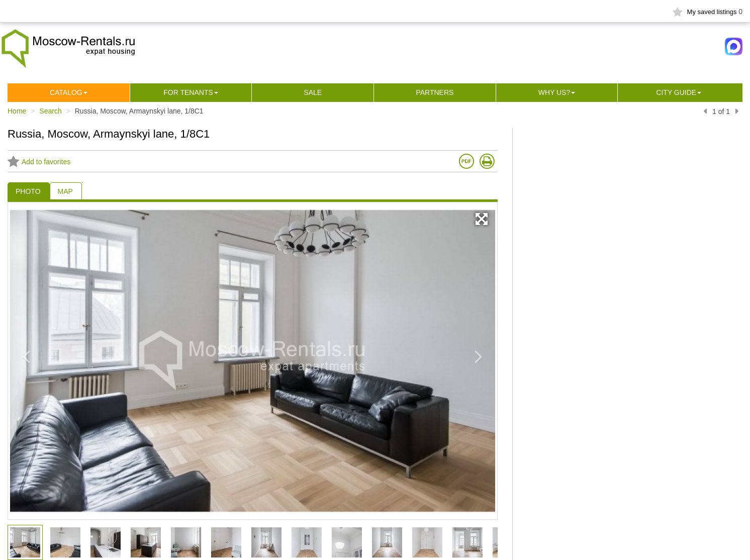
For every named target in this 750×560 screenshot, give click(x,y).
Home (17, 111)
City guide (676, 92)
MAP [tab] (65, 191)
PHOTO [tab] (28, 191)
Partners (435, 92)
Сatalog (66, 92)
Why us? (554, 92)
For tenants (188, 92)
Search (50, 111)
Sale (313, 92)
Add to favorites (39, 162)
